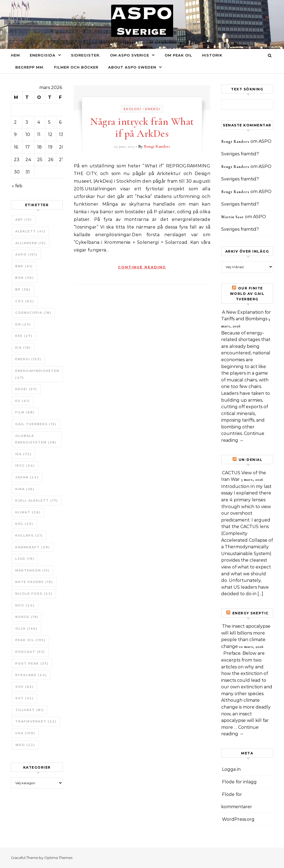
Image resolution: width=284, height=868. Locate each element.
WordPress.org (238, 819)
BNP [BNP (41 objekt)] (24, 266)
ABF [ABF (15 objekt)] (24, 220)
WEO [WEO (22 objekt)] (25, 745)
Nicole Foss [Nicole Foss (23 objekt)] (34, 594)
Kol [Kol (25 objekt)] (24, 524)
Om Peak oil (178, 55)
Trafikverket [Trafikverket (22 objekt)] (36, 721)
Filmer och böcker (76, 67)
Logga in (231, 769)
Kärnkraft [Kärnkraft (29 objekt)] (33, 547)
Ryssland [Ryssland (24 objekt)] (31, 675)
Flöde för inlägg (239, 782)
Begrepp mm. (30, 67)
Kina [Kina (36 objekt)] (25, 489)
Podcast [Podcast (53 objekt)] (30, 652)
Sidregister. (86, 55)
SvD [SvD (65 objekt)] (24, 687)
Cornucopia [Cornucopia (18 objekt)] (33, 313)
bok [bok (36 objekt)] (25, 278)
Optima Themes (58, 858)
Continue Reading (142, 267)
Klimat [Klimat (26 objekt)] (28, 512)
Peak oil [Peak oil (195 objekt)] (30, 640)
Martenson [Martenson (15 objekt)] (32, 570)
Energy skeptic (251, 613)
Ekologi (133, 109)
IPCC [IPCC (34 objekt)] (25, 466)
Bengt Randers (157, 146)
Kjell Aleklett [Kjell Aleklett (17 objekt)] (37, 500)
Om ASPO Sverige (130, 55)
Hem (15, 55)
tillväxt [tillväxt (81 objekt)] (30, 710)
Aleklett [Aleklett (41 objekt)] (30, 231)
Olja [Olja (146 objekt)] (26, 629)
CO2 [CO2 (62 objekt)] (25, 301)
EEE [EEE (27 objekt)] (24, 336)
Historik (212, 55)
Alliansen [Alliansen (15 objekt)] (31, 243)
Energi (153, 109)
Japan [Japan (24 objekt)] (27, 477)
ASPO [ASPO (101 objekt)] (26, 254)
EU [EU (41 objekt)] (23, 401)
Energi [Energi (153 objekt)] (28, 359)
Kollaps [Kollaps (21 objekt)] (29, 535)
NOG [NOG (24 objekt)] (25, 605)
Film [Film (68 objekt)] (25, 412)
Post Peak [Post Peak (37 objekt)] (32, 663)
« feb (17, 186)
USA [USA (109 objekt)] (25, 733)
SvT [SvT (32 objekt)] (24, 698)
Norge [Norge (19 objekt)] (27, 617)
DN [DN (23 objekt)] (23, 324)
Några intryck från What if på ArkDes (142, 128)
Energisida (43, 55)
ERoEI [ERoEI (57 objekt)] (26, 389)
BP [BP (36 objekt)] (23, 289)
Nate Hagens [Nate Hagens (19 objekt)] (34, 582)
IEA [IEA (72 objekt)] (23, 454)
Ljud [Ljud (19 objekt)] (25, 559)
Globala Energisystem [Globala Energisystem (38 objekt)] (36, 439)
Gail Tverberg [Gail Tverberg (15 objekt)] (36, 424)
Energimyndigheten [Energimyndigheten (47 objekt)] (37, 374)
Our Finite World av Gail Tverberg (247, 294)
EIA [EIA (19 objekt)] (23, 348)
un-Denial (251, 460)
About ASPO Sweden (132, 67)
